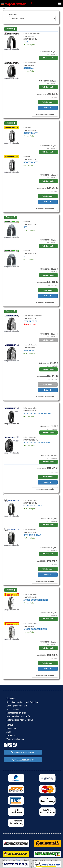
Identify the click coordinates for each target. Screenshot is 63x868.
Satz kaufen (48, 102)
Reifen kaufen (49, 58)
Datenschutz (12, 735)
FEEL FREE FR (30, 321)
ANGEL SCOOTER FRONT (36, 600)
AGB (9, 732)
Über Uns (11, 699)
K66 (25, 227)
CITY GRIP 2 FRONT (33, 506)
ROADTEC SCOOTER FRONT (37, 413)
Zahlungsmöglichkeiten (17, 706)
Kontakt (10, 725)
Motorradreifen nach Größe (18, 716)
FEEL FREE (29, 350)
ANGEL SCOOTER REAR (35, 629)
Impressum (11, 728)
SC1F (26, 42)
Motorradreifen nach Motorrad (20, 720)
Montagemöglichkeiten (16, 713)
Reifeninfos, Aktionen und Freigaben (22, 702)
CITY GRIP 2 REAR (32, 535)
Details (48, 108)
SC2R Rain (29, 68)
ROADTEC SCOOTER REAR (37, 443)
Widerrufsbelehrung (15, 739)
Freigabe (11, 29)
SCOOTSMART (31, 133)
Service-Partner (13, 709)
